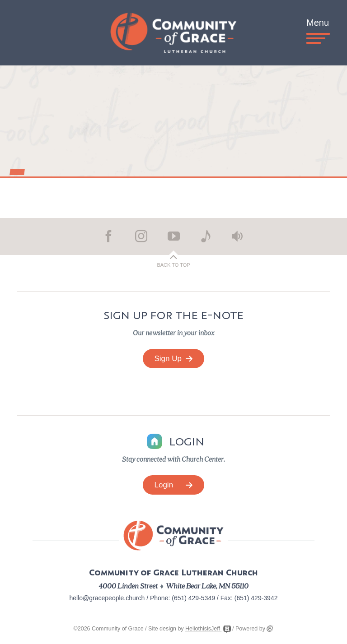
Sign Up (174, 359)
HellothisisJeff (208, 629)
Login (174, 485)
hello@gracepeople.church (107, 598)
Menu (318, 29)
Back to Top (173, 265)
